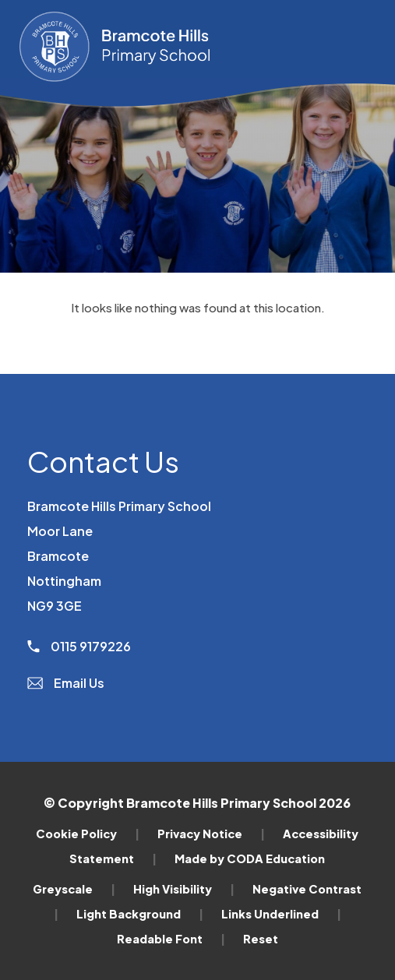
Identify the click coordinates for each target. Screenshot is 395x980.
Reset (261, 939)
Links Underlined (281, 914)
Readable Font (171, 939)
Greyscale (74, 889)
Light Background (140, 914)
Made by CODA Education (250, 858)
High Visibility (184, 889)
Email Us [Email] (66, 683)
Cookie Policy (88, 834)
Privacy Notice (211, 834)
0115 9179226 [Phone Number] (79, 646)
